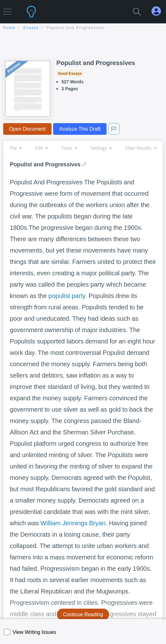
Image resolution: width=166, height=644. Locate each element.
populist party (67, 296)
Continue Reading (83, 614)
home (9, 28)
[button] (7, 9)
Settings (101, 148)
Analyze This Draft (80, 129)
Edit (41, 148)
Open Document (27, 129)
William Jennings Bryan (73, 523)
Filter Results (141, 148)
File (16, 148)
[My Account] (159, 11)
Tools (69, 148)
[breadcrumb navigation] (83, 28)
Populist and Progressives (76, 28)
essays (31, 28)
